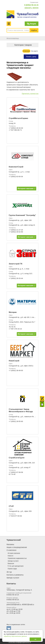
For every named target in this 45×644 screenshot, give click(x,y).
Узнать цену (31, 57)
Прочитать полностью (30, 94)
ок (35, 639)
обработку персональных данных (15, 636)
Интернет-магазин (27, 188)
